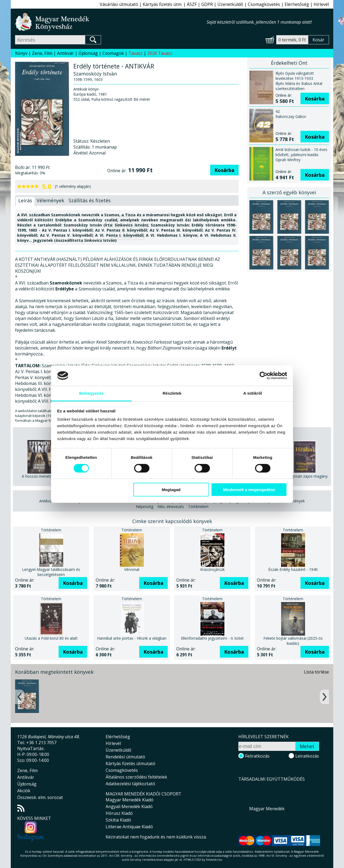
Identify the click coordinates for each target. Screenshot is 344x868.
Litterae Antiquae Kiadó (129, 827)
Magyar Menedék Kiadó (130, 800)
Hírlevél (321, 4)
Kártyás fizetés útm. (162, 4)
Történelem (198, 507)
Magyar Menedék (267, 809)
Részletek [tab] (172, 393)
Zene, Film (42, 53)
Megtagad (171, 490)
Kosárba (224, 170)
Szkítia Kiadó (118, 820)
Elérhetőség (297, 4)
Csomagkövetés (264, 4)
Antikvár (65, 53)
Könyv (21, 53)
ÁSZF (192, 4)
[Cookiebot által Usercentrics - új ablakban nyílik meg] (264, 376)
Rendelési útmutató (125, 757)
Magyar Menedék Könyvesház (111, 22)
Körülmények (293, 501)
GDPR (207, 4)
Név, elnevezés (171, 507)
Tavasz (136, 53)
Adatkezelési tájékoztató (130, 784)
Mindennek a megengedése (249, 490)
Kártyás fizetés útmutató (130, 763)
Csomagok (113, 53)
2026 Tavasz (160, 53)
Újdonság (88, 53)
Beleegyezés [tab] (91, 393)
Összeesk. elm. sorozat (40, 797)
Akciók (24, 791)
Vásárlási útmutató (119, 4)
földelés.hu (214, 860)
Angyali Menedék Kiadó (129, 806)
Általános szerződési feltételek (136, 777)
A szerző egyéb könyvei (289, 192)
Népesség (144, 507)
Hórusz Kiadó (119, 813)
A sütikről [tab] (253, 393)
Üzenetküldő (230, 4)
